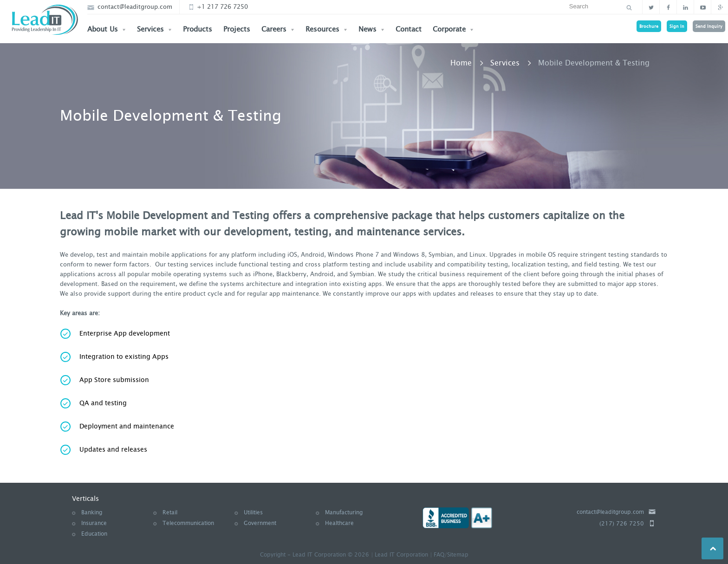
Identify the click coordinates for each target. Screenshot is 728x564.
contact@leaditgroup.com (130, 7)
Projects (237, 29)
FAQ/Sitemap (451, 555)
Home (461, 63)
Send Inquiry (709, 26)
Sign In (677, 26)
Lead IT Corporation (401, 555)
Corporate (453, 29)
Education (94, 534)
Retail (170, 512)
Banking (92, 512)
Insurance (94, 523)
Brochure (649, 26)
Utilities (253, 512)
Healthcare (339, 523)
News (371, 29)
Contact (409, 29)
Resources (326, 29)
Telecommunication (188, 523)
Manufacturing (344, 512)
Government (260, 523)
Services (154, 29)
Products (198, 29)
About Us (107, 29)
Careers (278, 29)
